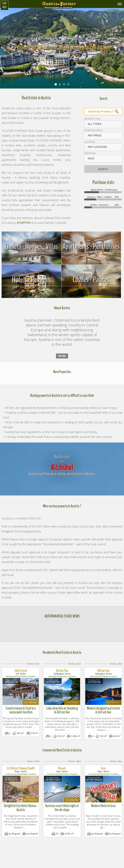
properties (24, 223)
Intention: (90, 153)
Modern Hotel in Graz (103, 800)
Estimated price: (93, 130)
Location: (90, 142)
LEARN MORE (62, 56)
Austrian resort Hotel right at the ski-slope (62, 802)
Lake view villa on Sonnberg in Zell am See (62, 707)
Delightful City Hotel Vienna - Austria (21, 802)
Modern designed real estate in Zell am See (103, 707)
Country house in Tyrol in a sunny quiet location (21, 707)
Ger (4, 3)
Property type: (93, 119)
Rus (5, 7)
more (62, 356)
